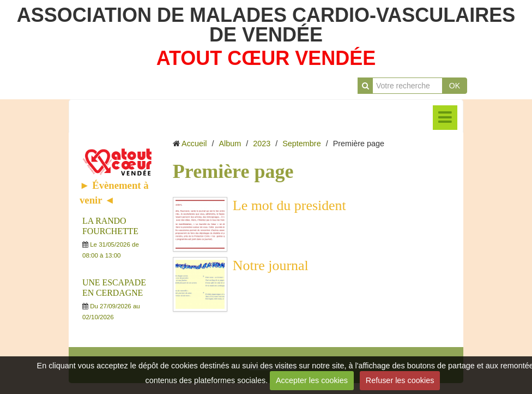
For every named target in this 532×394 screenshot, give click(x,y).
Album (230, 144)
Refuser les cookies (400, 380)
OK (455, 86)
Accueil (194, 144)
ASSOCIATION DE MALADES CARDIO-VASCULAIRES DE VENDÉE (266, 25)
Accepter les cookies (312, 380)
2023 (262, 144)
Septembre (301, 144)
